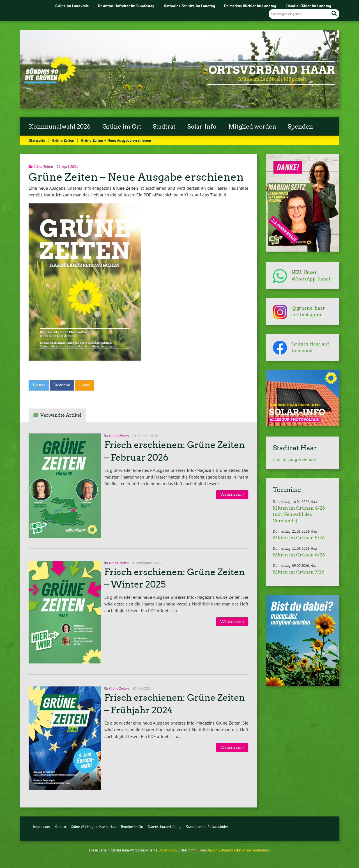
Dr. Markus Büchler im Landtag (250, 6)
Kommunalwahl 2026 (60, 127)
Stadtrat (164, 127)
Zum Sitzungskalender (294, 459)
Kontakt (60, 827)
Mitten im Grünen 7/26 (299, 572)
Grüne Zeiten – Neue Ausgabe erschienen (136, 177)
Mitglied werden (252, 127)
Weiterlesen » (232, 494)
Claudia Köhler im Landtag (308, 6)
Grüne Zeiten (63, 140)
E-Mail (84, 385)
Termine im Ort (132, 827)
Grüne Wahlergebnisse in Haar (94, 827)
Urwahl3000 (168, 850)
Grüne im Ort (122, 127)
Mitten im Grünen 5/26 (299, 538)
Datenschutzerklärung (165, 827)
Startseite (37, 140)
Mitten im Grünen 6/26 (299, 555)
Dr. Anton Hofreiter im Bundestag (126, 6)
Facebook (62, 385)
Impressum (42, 827)
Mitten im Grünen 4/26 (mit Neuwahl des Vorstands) (299, 514)
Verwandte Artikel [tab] (61, 415)
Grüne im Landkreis (72, 6)
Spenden (300, 127)
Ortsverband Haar (272, 70)
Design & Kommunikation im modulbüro (238, 850)
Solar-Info (202, 127)
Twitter (39, 385)
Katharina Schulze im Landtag (189, 6)
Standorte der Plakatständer (207, 827)
